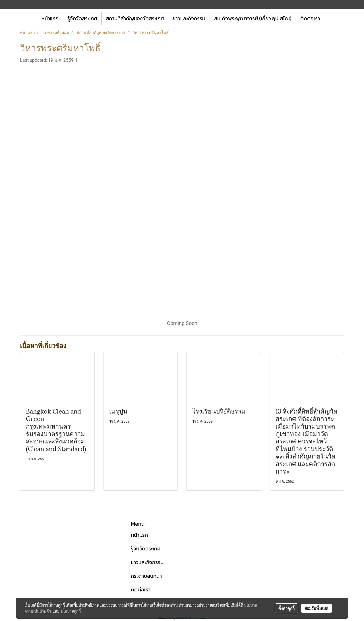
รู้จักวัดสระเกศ (82, 18)
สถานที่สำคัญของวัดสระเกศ (135, 18)
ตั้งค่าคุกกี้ (287, 608)
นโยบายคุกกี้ (71, 611)
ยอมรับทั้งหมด (317, 608)
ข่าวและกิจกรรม (189, 18)
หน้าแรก (50, 18)
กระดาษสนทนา (146, 576)
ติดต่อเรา (310, 18)
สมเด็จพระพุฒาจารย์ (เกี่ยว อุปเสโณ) (253, 18)
